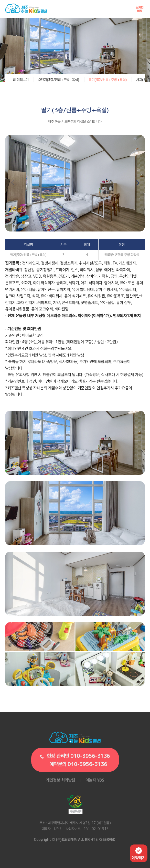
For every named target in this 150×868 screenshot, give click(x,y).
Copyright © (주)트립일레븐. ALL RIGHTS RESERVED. (75, 839)
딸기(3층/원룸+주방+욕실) (108, 80)
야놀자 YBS (95, 780)
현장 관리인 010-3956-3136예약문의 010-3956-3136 (74, 760)
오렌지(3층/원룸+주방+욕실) (59, 80)
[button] (138, 183)
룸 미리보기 (21, 80)
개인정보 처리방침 (61, 780)
